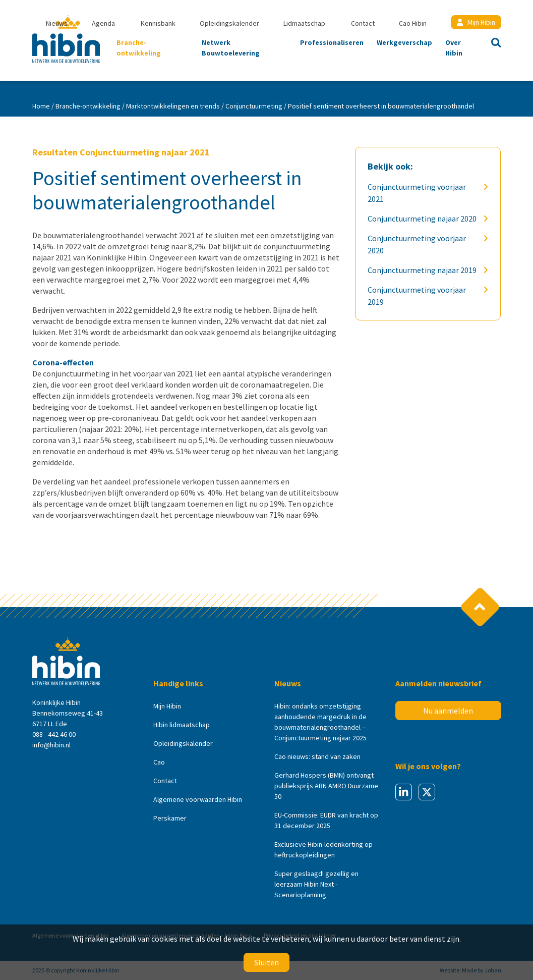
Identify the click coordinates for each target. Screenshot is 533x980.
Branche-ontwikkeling (139, 48)
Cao (159, 762)
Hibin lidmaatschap (182, 725)
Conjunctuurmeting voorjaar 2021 (424, 193)
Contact (363, 23)
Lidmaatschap (304, 23)
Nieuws (57, 23)
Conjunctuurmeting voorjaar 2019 (424, 296)
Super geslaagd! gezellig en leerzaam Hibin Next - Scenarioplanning (316, 884)
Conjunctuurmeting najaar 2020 (424, 219)
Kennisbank (158, 23)
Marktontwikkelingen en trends (173, 106)
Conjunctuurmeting (254, 106)
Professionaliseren (332, 42)
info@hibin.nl (51, 745)
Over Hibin (454, 48)
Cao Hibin (413, 23)
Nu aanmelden (448, 711)
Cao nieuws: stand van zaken (317, 756)
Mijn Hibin (476, 22)
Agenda (103, 23)
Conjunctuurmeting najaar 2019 (424, 270)
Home (41, 106)
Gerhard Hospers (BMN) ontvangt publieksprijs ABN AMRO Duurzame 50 (326, 786)
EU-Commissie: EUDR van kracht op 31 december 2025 (326, 820)
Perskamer (170, 818)
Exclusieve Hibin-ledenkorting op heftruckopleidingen (323, 850)
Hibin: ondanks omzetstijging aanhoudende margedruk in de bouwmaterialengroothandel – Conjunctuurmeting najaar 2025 (320, 722)
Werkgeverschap (404, 42)
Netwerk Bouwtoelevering (231, 48)
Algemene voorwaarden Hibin (198, 799)
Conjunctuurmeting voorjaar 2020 (424, 244)
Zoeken (493, 44)
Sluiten (266, 962)
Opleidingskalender (229, 23)
